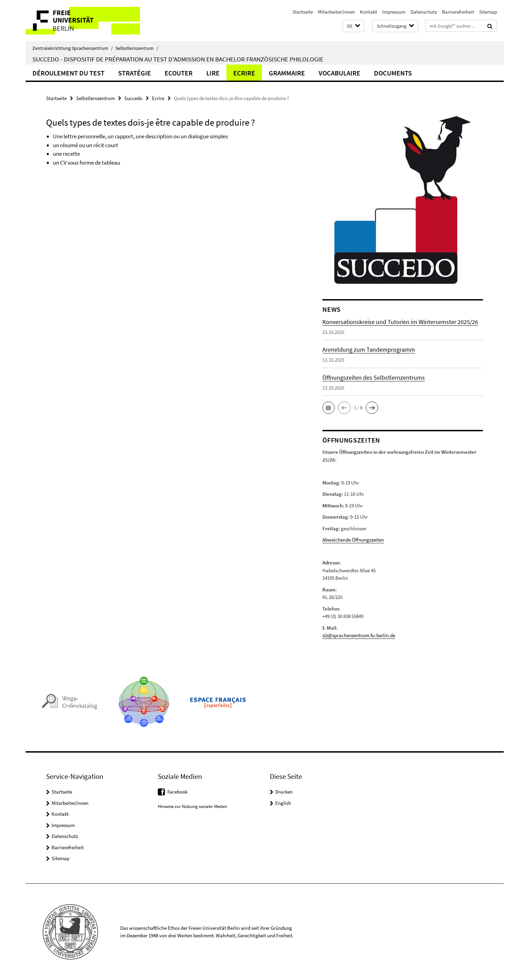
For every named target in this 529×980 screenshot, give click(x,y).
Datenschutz (424, 12)
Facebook (177, 792)
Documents (393, 73)
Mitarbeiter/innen (336, 12)
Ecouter (179, 73)
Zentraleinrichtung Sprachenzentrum (73, 48)
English (283, 803)
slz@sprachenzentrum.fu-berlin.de (359, 635)
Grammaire (287, 73)
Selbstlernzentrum (137, 48)
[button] (353, 26)
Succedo (133, 98)
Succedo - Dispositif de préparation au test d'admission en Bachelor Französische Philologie (178, 59)
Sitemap (488, 12)
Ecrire (244, 73)
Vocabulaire (339, 73)
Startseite (303, 12)
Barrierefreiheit (458, 12)
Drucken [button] (284, 792)
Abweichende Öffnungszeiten (353, 540)
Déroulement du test (68, 73)
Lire (213, 73)
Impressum (394, 12)
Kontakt (368, 12)
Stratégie (135, 73)
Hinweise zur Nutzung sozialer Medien (192, 806)
